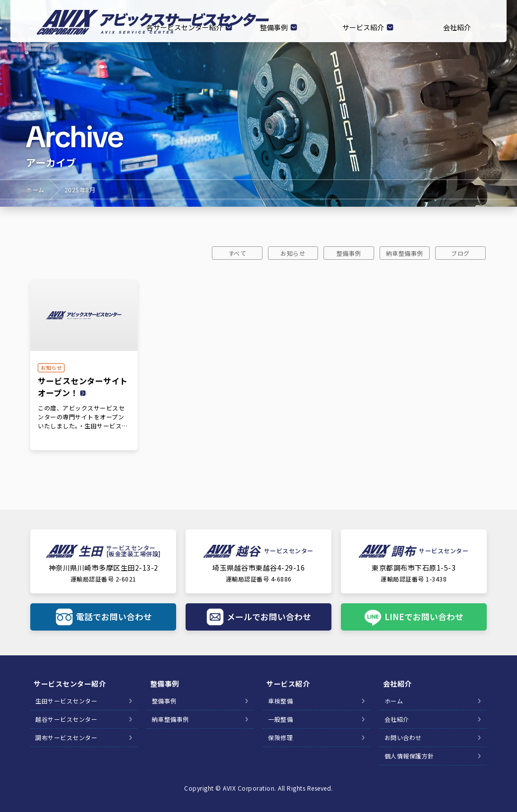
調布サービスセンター (66, 738)
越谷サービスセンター (66, 720)
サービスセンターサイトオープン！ (83, 387)
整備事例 (274, 27)
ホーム (35, 190)
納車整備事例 (405, 253)
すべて (237, 253)
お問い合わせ (403, 738)
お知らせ (293, 253)
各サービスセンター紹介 (185, 27)
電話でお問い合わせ (114, 617)
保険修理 (280, 738)
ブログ (460, 253)
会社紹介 (457, 27)
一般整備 (280, 720)
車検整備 (280, 702)
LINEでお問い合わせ (424, 617)
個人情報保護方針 (409, 757)
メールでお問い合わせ (269, 617)
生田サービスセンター (66, 702)
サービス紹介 (363, 27)
